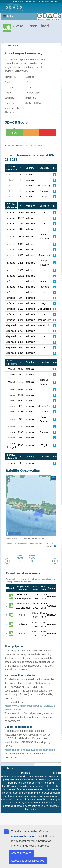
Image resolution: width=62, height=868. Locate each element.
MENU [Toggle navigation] (9, 17)
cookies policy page (23, 836)
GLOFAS (52, 596)
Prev (5, 562)
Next (57, 560)
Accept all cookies (21, 853)
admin (54, 1)
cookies (57, 773)
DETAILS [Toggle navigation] (11, 46)
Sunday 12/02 (20, 557)
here (40, 145)
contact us (30, 1)
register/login (43, 1)
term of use (18, 1)
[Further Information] (55, 175)
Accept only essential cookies (28, 861)
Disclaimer (27, 773)
